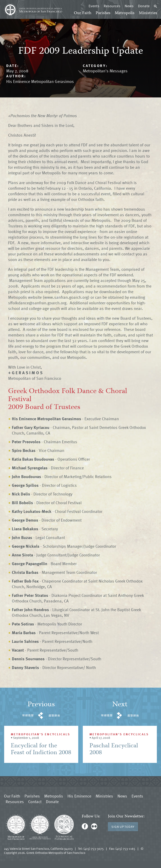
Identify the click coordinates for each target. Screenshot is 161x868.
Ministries (148, 13)
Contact (35, 801)
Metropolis (125, 13)
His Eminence (79, 796)
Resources (112, 6)
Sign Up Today (123, 827)
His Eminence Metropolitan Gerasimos (40, 81)
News (129, 6)
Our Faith (83, 13)
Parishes (103, 13)
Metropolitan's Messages (105, 71)
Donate (144, 6)
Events (94, 6)
